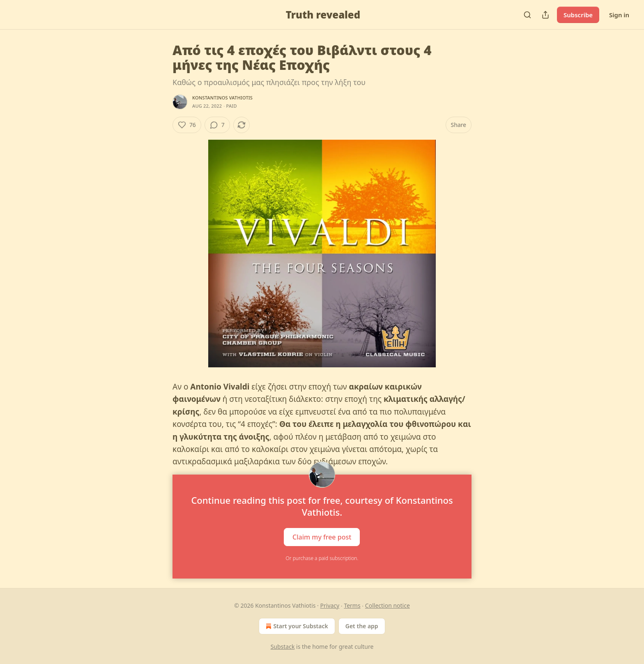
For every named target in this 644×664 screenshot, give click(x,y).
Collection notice (388, 605)
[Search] (527, 15)
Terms (352, 605)
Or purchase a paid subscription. (322, 558)
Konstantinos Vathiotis (222, 98)
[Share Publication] (545, 15)
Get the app (362, 626)
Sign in (619, 15)
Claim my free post (322, 537)
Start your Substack (296, 626)
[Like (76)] (187, 125)
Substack (283, 647)
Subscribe (578, 15)
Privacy (330, 605)
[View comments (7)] (217, 125)
